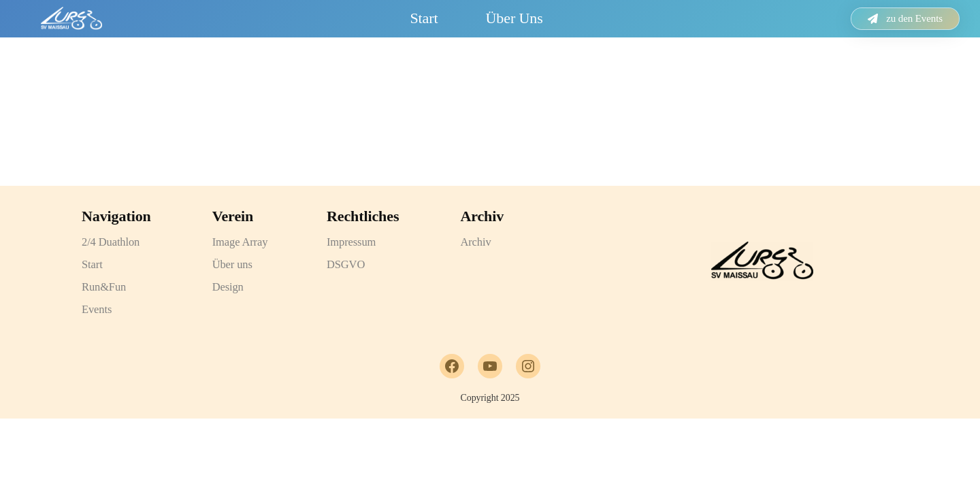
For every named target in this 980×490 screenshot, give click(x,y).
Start (424, 18)
